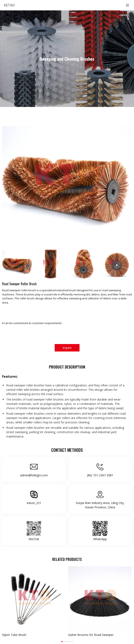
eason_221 (34, 503)
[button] (62, 642)
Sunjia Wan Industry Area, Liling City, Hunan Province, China (100, 505)
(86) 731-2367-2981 (100, 475)
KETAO (9, 5)
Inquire (67, 348)
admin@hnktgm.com (34, 475)
